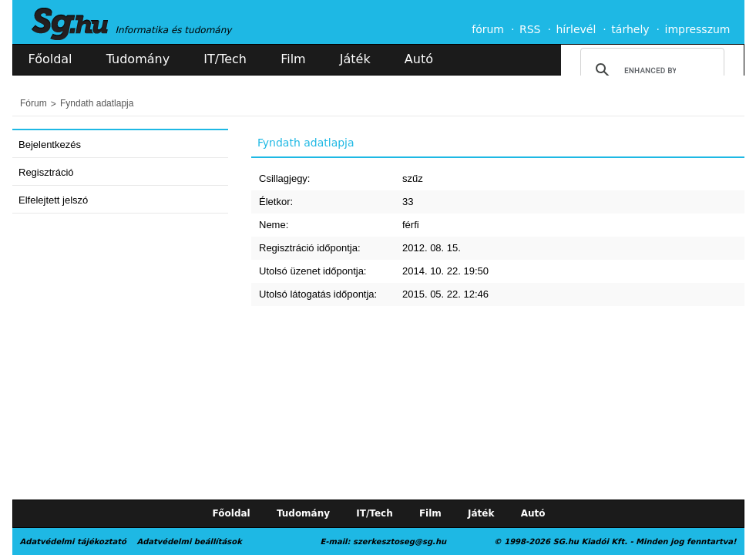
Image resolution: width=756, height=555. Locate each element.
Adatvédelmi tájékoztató (73, 542)
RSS (530, 29)
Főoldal (50, 59)
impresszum (698, 29)
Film (293, 59)
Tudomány (138, 59)
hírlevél (576, 29)
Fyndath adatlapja (97, 103)
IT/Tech (225, 59)
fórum (488, 29)
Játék (355, 59)
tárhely (630, 29)
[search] (650, 70)
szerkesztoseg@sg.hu (400, 542)
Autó (419, 59)
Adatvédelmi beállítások (189, 542)
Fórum (34, 103)
